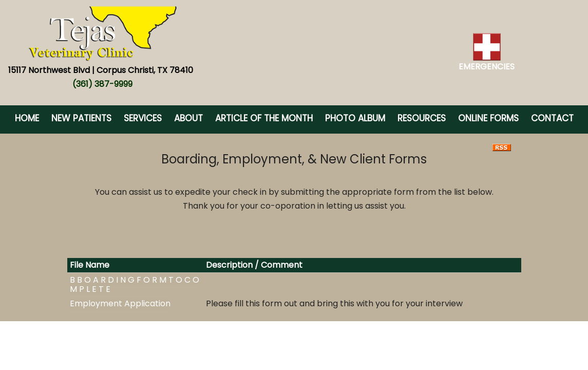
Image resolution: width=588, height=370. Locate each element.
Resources (422, 118)
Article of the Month (264, 118)
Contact (552, 118)
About (188, 118)
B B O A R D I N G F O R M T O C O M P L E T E (135, 284)
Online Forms (488, 118)
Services (143, 118)
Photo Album (355, 118)
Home (27, 118)
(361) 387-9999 (102, 84)
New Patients (81, 118)
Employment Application (120, 303)
